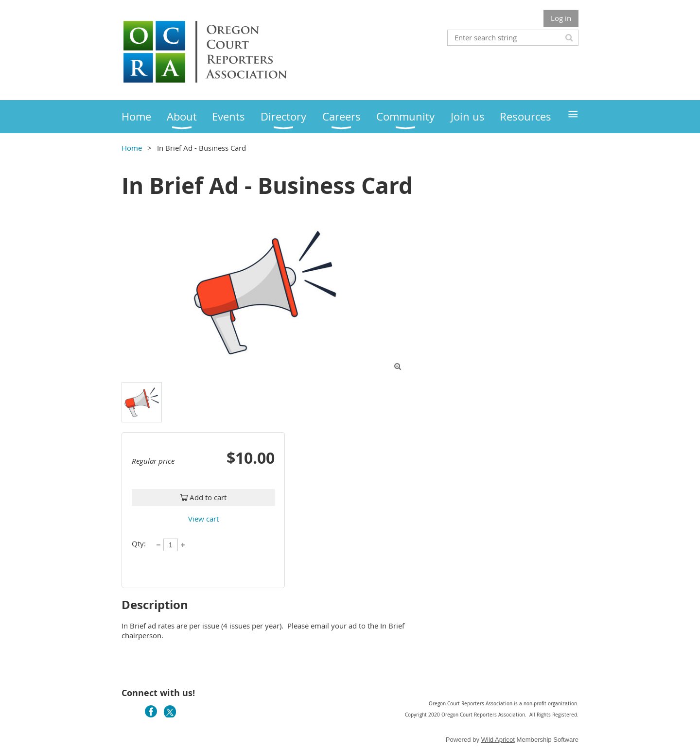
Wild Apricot (498, 740)
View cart (203, 519)
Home (132, 148)
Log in (561, 18)
